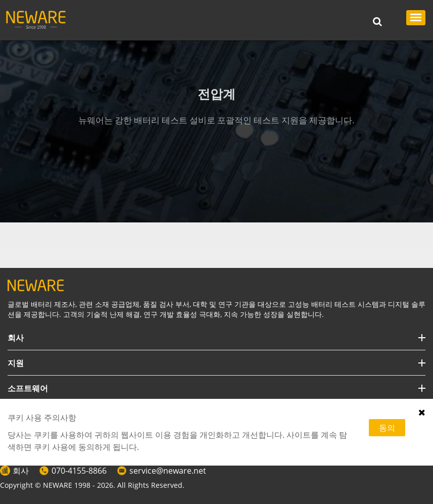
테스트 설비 (69, 235)
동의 (387, 428)
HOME (29, 235)
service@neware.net (168, 471)
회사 (21, 471)
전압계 (110, 235)
